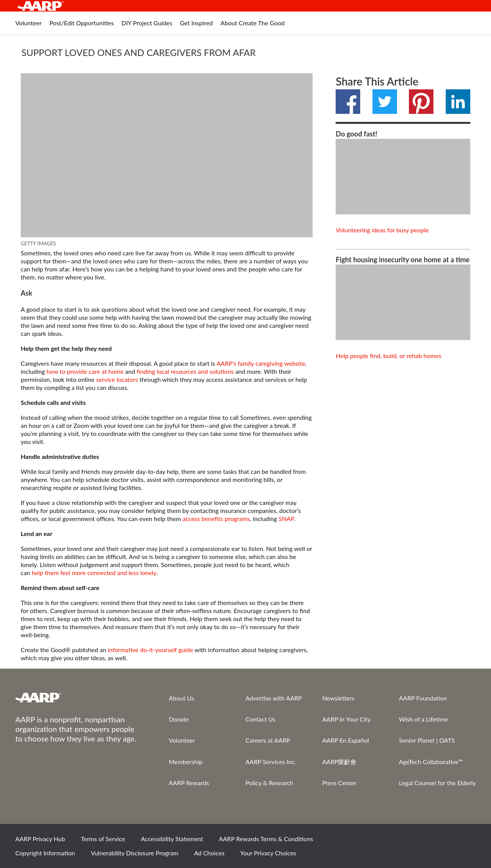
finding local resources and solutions (185, 371)
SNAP (286, 519)
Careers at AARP (268, 740)
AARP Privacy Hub (40, 839)
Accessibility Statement (172, 839)
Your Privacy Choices (268, 853)
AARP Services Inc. (271, 762)
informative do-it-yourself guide (151, 650)
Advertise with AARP (274, 698)
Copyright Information (45, 853)
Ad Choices (209, 853)
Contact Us (260, 719)
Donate (179, 719)
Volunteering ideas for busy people (382, 230)
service (105, 379)
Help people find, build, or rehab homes (388, 356)
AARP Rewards (189, 783)
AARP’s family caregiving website (261, 363)
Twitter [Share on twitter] (385, 102)
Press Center (339, 783)
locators (127, 379)
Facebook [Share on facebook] (348, 102)
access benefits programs (216, 519)
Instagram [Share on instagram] (440, 841)
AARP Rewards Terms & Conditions (266, 839)
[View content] (403, 177)
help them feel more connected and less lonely (94, 573)
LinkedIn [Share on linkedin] (458, 102)
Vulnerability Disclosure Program (135, 853)
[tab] (29, 27)
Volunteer (182, 740)
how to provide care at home (85, 371)
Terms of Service (103, 839)
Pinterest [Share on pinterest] (421, 102)
